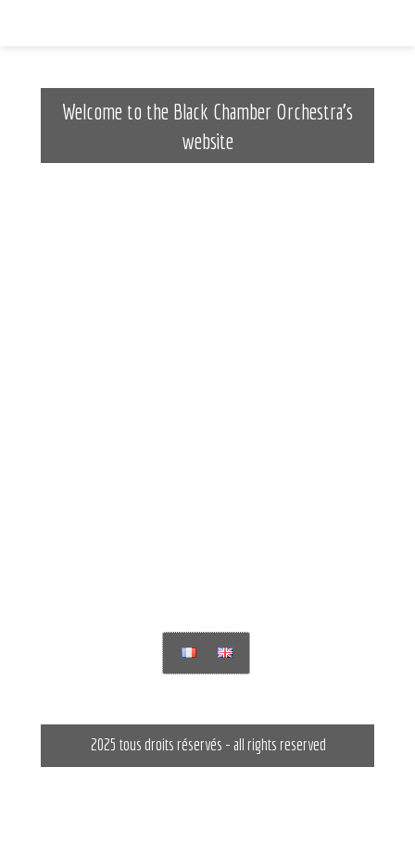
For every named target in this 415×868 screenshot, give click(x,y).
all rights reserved (280, 744)
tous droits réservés (171, 744)
